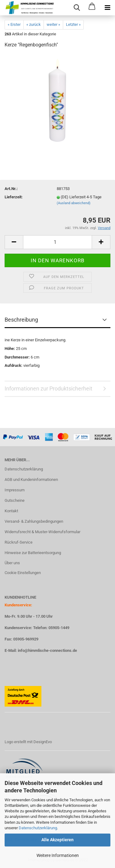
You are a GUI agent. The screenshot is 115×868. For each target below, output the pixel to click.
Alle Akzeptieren (57, 840)
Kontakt (11, 511)
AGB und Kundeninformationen (31, 480)
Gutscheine (15, 500)
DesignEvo (43, 742)
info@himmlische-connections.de (47, 650)
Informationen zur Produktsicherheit (48, 388)
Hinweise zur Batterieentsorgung (33, 553)
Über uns (12, 563)
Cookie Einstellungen (23, 573)
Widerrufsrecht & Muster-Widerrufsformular (42, 532)
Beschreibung (21, 320)
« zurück (34, 24)
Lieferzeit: (14, 197)
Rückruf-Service (19, 542)
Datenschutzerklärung (38, 828)
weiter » (53, 24)
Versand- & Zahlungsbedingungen (34, 521)
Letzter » (73, 24)
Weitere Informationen (58, 855)
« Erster (14, 24)
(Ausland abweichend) (74, 203)
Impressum (15, 490)
